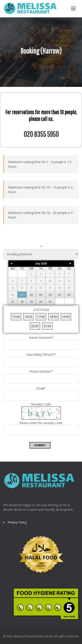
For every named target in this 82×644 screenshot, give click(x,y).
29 (31, 302)
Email (41, 388)
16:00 (29, 317)
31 (50, 302)
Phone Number (41, 371)
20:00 (35, 326)
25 (59, 295)
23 (41, 295)
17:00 (41, 317)
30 (41, 302)
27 (13, 302)
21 (22, 295)
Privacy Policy (17, 522)
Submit (40, 445)
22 (31, 295)
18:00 (53, 317)
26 (69, 295)
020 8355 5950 (41, 134)
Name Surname (41, 338)
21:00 (47, 326)
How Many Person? (41, 354)
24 (50, 295)
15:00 (16, 317)
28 (22, 302)
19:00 (66, 317)
